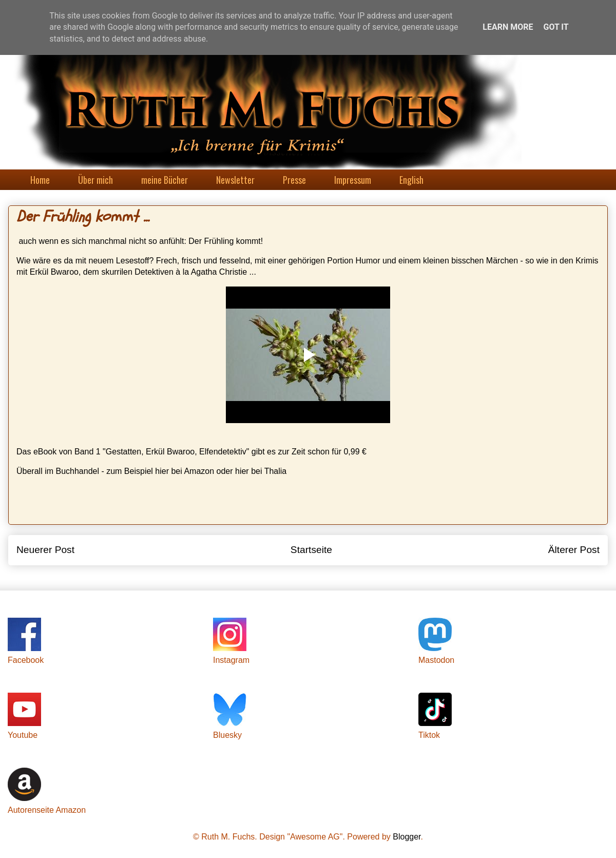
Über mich (95, 180)
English (411, 180)
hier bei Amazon (185, 471)
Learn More (508, 27)
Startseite (311, 550)
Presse (294, 180)
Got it (556, 27)
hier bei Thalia (261, 471)
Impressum (353, 180)
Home (40, 180)
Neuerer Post (45, 550)
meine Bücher (165, 180)
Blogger (407, 837)
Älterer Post (574, 550)
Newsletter (235, 180)
